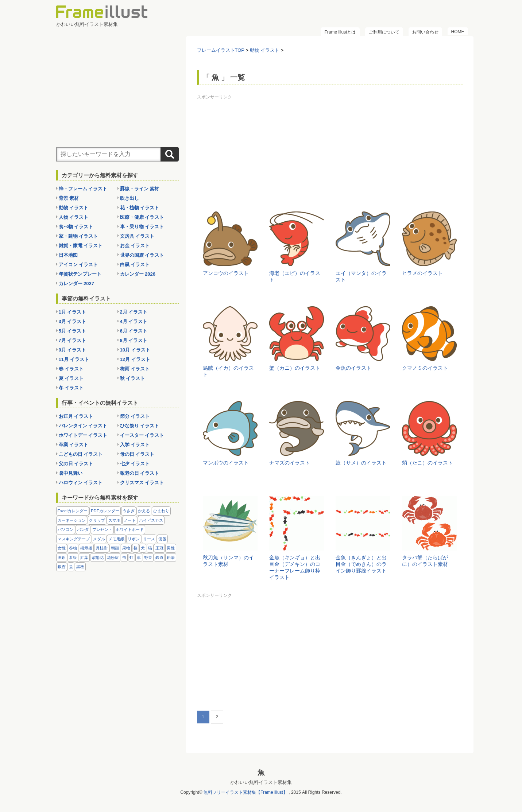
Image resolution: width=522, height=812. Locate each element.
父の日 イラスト (76, 464)
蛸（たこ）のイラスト (428, 463)
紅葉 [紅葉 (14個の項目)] (84, 557)
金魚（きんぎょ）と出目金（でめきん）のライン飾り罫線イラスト (361, 564)
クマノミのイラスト (425, 368)
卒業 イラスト (74, 445)
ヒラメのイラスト (422, 273)
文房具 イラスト (137, 236)
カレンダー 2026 (138, 274)
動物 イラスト (74, 208)
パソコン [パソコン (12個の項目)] (66, 529)
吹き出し (129, 198)
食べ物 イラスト (76, 227)
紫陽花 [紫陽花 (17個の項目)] (98, 557)
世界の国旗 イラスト (142, 255)
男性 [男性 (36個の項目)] (171, 548)
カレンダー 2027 (77, 283)
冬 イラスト (71, 388)
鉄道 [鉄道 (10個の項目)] (159, 557)
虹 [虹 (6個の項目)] (132, 557)
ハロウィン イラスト (81, 483)
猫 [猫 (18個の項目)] (150, 548)
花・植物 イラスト (140, 208)
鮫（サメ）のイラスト (361, 463)
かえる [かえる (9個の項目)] (144, 511)
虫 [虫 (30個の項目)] (124, 557)
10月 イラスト (135, 350)
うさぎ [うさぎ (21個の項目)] (129, 511)
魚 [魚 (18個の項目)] (71, 567)
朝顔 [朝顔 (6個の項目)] (115, 548)
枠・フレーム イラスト (83, 189)
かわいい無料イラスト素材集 (261, 782)
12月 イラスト (135, 359)
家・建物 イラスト (78, 236)
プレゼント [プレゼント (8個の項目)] (102, 529)
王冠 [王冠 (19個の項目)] (159, 548)
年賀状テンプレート (80, 274)
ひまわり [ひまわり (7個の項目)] (161, 511)
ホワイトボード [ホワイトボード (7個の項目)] (130, 529)
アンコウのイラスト (226, 273)
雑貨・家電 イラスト (81, 246)
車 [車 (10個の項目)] (139, 557)
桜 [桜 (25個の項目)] (136, 548)
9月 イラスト (73, 350)
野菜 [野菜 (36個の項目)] (148, 557)
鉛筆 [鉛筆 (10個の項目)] (171, 557)
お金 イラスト (135, 246)
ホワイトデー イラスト (83, 435)
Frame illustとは (340, 32)
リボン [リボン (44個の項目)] (134, 539)
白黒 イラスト (135, 265)
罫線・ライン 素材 (140, 189)
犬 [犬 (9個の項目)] (143, 548)
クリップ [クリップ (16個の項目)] (97, 520)
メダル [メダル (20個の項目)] (99, 539)
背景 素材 (69, 198)
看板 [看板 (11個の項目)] (73, 557)
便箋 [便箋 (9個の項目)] (162, 539)
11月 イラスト (74, 359)
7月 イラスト (73, 340)
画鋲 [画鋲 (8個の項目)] (62, 557)
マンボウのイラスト (226, 463)
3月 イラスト (73, 321)
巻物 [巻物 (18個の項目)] (73, 548)
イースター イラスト (142, 435)
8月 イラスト (134, 340)
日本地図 (68, 255)
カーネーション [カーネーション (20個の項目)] (72, 520)
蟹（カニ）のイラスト (295, 368)
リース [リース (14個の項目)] (149, 539)
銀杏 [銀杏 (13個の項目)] (62, 567)
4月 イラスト (134, 321)
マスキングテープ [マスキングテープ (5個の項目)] (74, 539)
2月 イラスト (134, 312)
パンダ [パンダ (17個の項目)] (83, 529)
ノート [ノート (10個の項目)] (130, 520)
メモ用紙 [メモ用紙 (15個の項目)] (116, 539)
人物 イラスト (74, 217)
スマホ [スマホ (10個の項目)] (114, 520)
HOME (458, 32)
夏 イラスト (71, 378)
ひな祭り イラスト (140, 426)
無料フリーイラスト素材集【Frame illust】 (245, 792)
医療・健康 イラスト (142, 217)
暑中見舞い (71, 473)
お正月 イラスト (76, 416)
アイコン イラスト (78, 265)
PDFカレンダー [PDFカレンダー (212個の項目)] (105, 511)
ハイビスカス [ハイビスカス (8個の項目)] (151, 520)
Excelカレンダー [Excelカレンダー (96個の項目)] (73, 511)
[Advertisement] (330, 153)
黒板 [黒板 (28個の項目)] (80, 567)
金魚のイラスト (353, 368)
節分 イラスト (135, 416)
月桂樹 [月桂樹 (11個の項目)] (102, 548)
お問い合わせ (425, 32)
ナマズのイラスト (290, 463)
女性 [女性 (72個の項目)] (62, 548)
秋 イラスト (133, 378)
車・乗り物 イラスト (142, 227)
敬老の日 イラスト (140, 473)
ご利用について (384, 32)
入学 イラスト (135, 445)
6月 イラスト (134, 331)
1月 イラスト (73, 312)
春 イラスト (71, 369)
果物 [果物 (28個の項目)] (126, 548)
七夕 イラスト (135, 464)
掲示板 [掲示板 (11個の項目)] (86, 548)
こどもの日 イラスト (81, 454)
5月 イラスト (73, 331)
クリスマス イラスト (142, 483)
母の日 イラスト (137, 454)
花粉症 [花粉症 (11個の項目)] (113, 557)
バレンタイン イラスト (83, 426)
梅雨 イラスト (135, 369)
